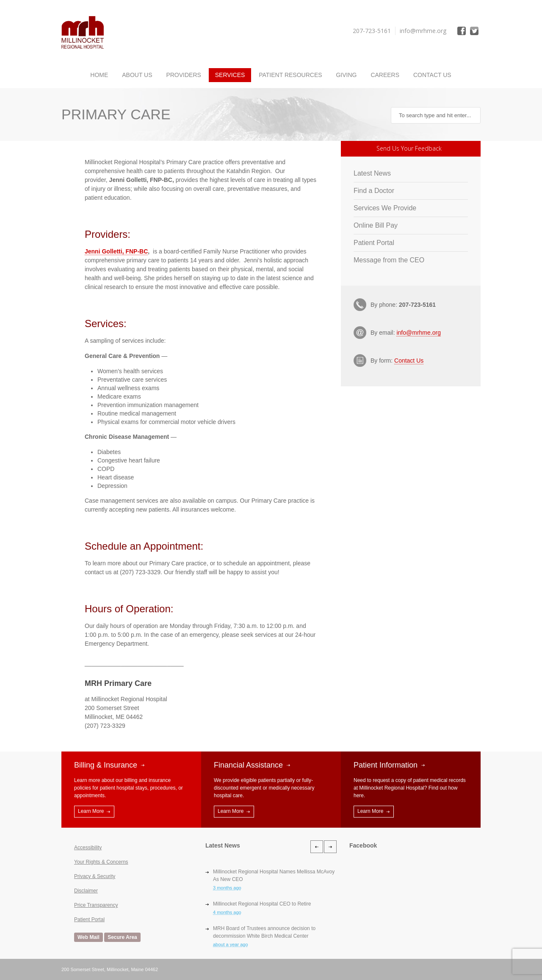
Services (230, 75)
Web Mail (88, 937)
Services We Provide (385, 208)
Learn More (91, 811)
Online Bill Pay (376, 225)
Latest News (372, 173)
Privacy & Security (95, 876)
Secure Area (122, 937)
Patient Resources (290, 75)
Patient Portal (374, 243)
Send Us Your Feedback (409, 148)
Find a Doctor (374, 191)
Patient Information (386, 765)
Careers (385, 75)
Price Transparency (96, 905)
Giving (346, 75)
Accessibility (88, 848)
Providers (183, 75)
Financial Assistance (248, 765)
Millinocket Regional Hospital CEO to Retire (262, 904)
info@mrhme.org (418, 333)
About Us (137, 75)
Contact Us (432, 75)
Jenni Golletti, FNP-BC (116, 251)
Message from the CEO (389, 260)
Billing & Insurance (106, 765)
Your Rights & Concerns (101, 862)
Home (99, 75)
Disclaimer (86, 891)
